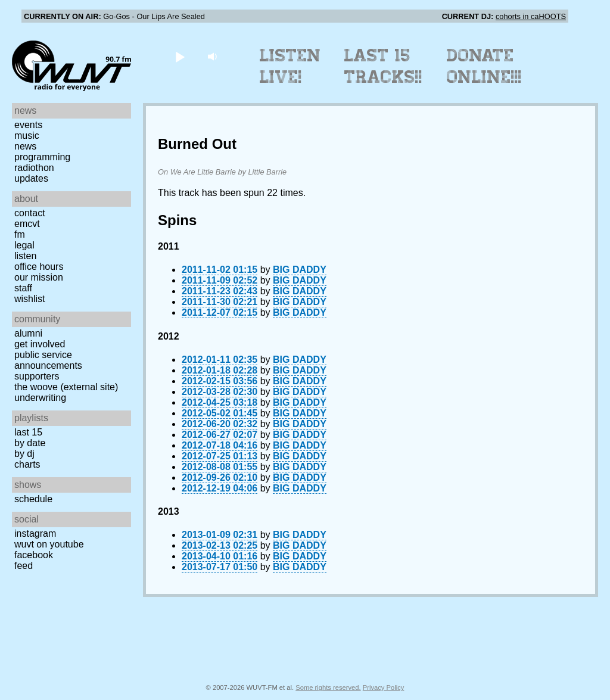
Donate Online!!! (484, 66)
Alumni (28, 333)
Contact (30, 213)
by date (30, 443)
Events (28, 125)
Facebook (34, 555)
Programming (42, 157)
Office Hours (39, 267)
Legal (24, 245)
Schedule (33, 499)
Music (27, 136)
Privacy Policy (384, 687)
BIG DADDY (300, 270)
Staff (23, 288)
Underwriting (40, 398)
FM (20, 234)
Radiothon (34, 168)
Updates (31, 178)
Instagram (35, 533)
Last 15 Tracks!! (383, 66)
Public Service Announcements (48, 360)
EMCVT (27, 224)
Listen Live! (290, 66)
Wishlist (30, 299)
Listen (25, 256)
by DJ (24, 454)
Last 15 (28, 432)
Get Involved (40, 344)
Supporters (37, 376)
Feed (24, 566)
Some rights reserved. (328, 687)
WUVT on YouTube (49, 544)
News (25, 146)
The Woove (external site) (66, 387)
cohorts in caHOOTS (531, 16)
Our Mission (39, 277)
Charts (27, 464)
